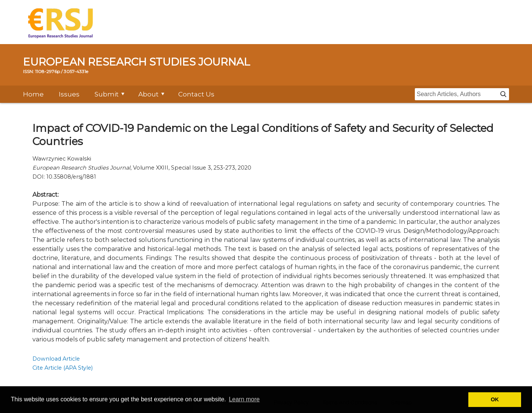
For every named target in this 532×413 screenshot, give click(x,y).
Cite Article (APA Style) (63, 368)
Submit (107, 94)
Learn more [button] (244, 399)
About (148, 94)
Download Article (56, 359)
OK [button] (495, 399)
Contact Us (196, 94)
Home (33, 94)
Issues (69, 94)
